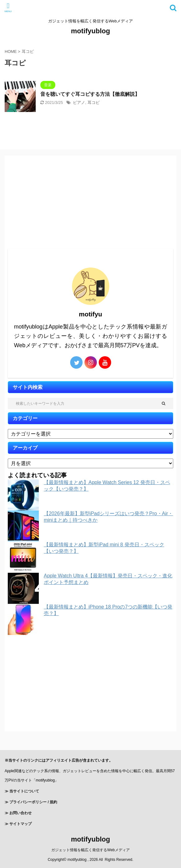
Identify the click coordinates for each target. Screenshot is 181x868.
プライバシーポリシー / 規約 (33, 802)
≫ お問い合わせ (18, 813)
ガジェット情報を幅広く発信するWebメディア (90, 850)
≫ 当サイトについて (22, 791)
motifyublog (91, 31)
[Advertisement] (91, 202)
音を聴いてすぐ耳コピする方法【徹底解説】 (90, 94)
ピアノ (79, 103)
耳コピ (94, 103)
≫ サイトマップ (18, 824)
